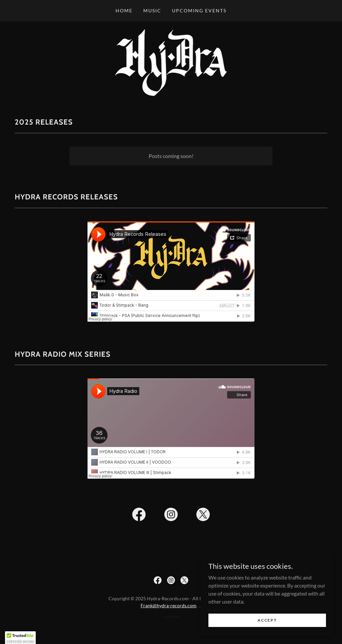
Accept (267, 620)
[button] (20, 638)
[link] (171, 62)
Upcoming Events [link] (199, 11)
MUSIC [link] (152, 11)
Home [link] (124, 11)
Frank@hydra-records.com (168, 605)
